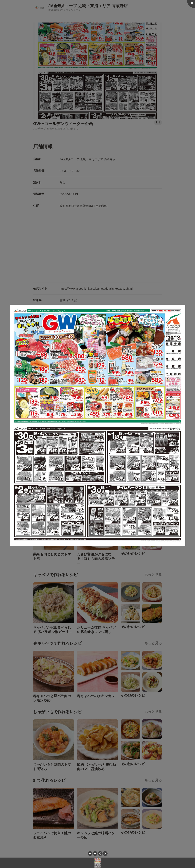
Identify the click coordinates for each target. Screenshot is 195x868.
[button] (90, 854)
